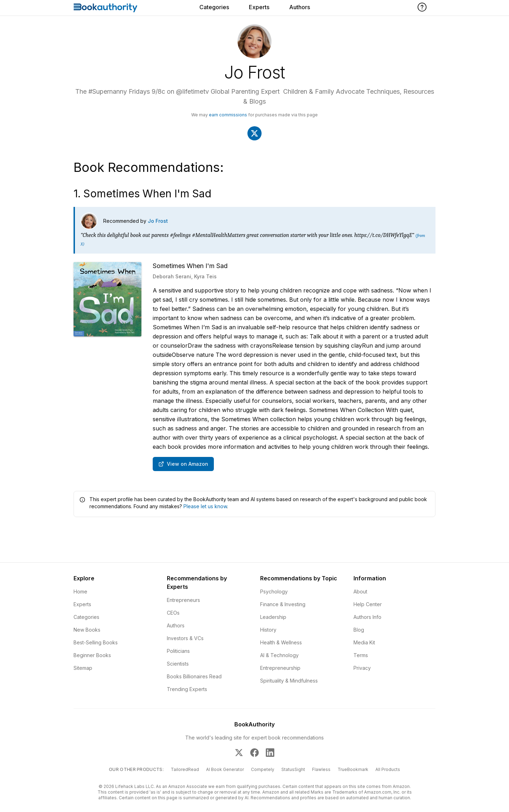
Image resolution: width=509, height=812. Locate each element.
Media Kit (364, 642)
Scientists (178, 664)
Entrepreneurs (183, 600)
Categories (214, 7)
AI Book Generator (225, 769)
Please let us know (205, 506)
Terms (361, 655)
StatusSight (293, 769)
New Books (87, 630)
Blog (359, 630)
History (268, 630)
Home (80, 591)
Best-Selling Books (96, 642)
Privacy (362, 668)
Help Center (368, 604)
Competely (263, 769)
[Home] (106, 8)
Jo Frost (158, 221)
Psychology (274, 591)
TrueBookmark (353, 769)
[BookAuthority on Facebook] (255, 753)
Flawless (321, 769)
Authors (300, 7)
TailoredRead (185, 769)
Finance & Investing (283, 604)
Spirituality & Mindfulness (289, 681)
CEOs (173, 613)
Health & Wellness (281, 642)
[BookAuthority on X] (239, 753)
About (360, 591)
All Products (388, 769)
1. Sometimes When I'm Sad (142, 193)
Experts (259, 7)
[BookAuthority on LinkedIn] (270, 753)
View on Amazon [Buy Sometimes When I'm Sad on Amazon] (183, 464)
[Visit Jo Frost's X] (255, 133)
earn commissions (228, 115)
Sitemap (83, 668)
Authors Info (367, 617)
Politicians (178, 651)
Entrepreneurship (280, 668)
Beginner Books (92, 655)
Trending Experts (187, 689)
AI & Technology (279, 655)
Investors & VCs (185, 638)
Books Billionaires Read (194, 676)
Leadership (273, 617)
